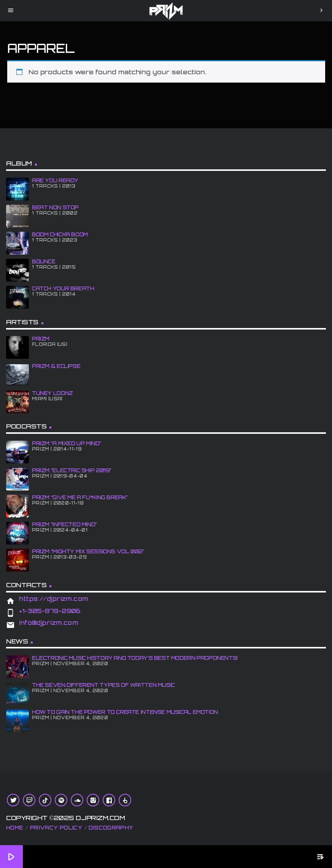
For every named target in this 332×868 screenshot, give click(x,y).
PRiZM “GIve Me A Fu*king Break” (80, 497)
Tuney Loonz (52, 393)
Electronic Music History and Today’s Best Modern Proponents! (135, 658)
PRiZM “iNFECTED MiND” (64, 524)
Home (15, 828)
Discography (111, 828)
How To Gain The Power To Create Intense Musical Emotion (125, 712)
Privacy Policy (56, 828)
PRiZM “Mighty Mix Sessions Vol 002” (88, 551)
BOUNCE (44, 261)
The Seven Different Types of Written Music (103, 685)
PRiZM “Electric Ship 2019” (72, 470)
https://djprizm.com (54, 599)
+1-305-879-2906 (50, 611)
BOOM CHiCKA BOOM (60, 234)
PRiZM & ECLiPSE (56, 366)
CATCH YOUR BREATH (63, 288)
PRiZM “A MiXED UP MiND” (67, 443)
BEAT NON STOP (55, 207)
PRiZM (41, 339)
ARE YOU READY (55, 180)
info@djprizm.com (48, 623)
